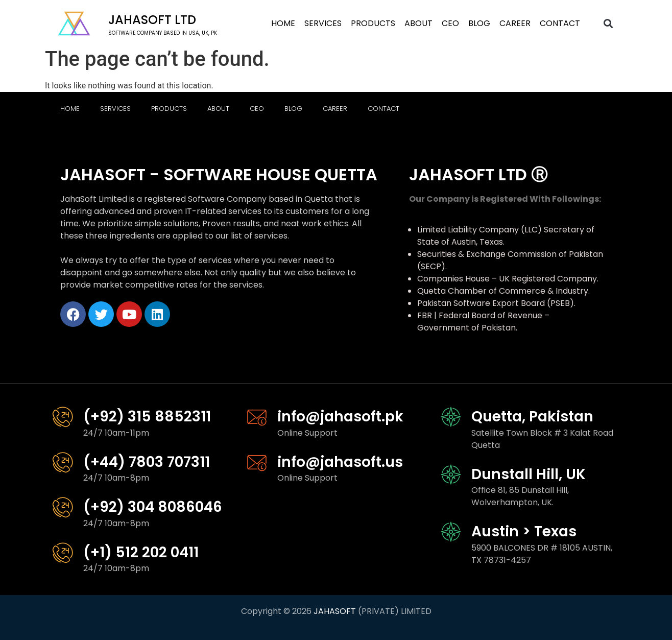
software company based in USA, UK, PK (163, 33)
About (418, 23)
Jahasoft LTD (152, 20)
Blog (479, 23)
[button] (608, 24)
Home (283, 23)
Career (515, 23)
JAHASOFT (335, 611)
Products (373, 23)
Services (323, 23)
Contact (560, 23)
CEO (450, 23)
